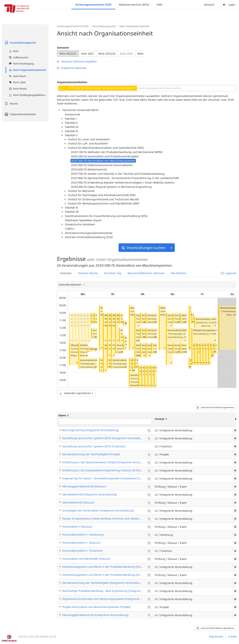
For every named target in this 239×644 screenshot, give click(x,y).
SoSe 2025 (87, 54)
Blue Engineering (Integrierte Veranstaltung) (90, 430)
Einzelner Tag (113, 273)
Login (229, 5)
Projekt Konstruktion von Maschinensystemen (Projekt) (96, 607)
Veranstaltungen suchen (143, 248)
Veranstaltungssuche (20, 43)
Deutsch (209, 5)
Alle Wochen (179, 273)
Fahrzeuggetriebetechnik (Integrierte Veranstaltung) (95, 615)
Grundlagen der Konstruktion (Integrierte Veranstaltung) (98, 510)
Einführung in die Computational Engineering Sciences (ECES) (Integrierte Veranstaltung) (119, 470)
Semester (63, 48)
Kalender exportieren (76, 393)
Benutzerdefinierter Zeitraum (146, 273)
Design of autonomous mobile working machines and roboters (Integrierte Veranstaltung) (119, 519)
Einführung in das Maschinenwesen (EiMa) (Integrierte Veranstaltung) (107, 462)
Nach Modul (17, 89)
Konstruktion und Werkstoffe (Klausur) (86, 559)
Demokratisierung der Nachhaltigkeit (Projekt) (91, 454)
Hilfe (160, 5)
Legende (229, 273)
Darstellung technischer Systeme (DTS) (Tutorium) (94, 446)
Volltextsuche (18, 57)
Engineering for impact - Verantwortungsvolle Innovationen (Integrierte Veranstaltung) (117, 478)
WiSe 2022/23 (68, 54)
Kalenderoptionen (70, 285)
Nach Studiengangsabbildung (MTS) (28, 95)
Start (13, 51)
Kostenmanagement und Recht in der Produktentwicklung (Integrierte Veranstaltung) (116, 567)
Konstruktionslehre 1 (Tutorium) (186, 330)
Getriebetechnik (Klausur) (78, 502)
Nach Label (17, 82)
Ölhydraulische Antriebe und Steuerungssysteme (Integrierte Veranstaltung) (111, 599)
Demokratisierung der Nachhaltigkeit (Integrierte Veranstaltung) (103, 583)
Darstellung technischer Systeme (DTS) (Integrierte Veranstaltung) (104, 438)
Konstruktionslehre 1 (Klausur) (81, 543)
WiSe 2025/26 (107, 54)
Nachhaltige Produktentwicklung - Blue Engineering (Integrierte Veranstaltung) (112, 591)
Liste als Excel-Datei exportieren (215, 407)
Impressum (216, 636)
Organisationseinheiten (20, 114)
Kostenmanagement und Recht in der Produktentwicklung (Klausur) (105, 575)
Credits (233, 636)
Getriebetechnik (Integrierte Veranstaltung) (90, 494)
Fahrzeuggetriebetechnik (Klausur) (84, 486)
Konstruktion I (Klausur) (77, 527)
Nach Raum (17, 76)
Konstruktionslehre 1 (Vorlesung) (83, 535)
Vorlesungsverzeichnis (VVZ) (93, 5)
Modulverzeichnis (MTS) (134, 5)
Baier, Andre (233, 315)
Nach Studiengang (21, 64)
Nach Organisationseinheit (27, 70)
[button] (71, 340)
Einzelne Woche (88, 273)
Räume (11, 104)
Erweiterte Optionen (72, 68)
